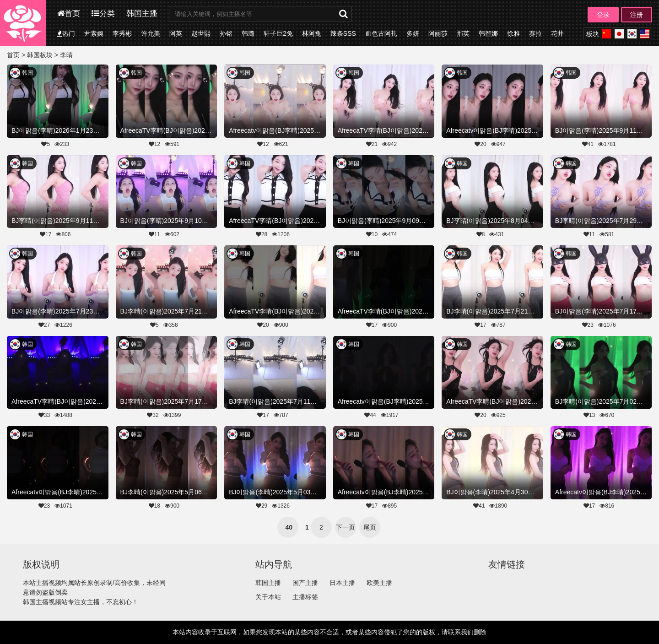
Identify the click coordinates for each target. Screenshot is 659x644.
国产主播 (305, 583)
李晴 (66, 55)
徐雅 (513, 33)
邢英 (463, 33)
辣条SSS (343, 33)
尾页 (370, 527)
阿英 (176, 33)
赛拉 (535, 33)
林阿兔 (312, 33)
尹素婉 (94, 33)
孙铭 (226, 33)
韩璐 (248, 33)
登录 (603, 15)
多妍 (413, 33)
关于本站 (268, 597)
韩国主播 (142, 14)
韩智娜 (488, 33)
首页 (69, 14)
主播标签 (305, 597)
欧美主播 (379, 583)
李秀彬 (122, 33)
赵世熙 (201, 33)
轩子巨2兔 (278, 33)
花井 (557, 33)
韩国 (27, 73)
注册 (637, 15)
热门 (66, 33)
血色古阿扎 (381, 33)
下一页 (346, 527)
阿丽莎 (438, 33)
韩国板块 (40, 55)
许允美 (151, 33)
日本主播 (342, 583)
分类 (103, 14)
